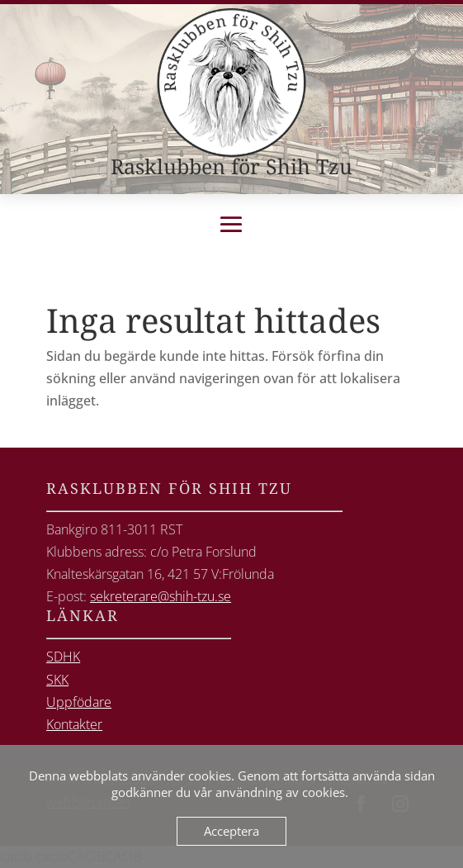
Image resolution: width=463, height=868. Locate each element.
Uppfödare (79, 702)
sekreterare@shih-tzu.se (161, 596)
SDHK (63, 657)
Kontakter (74, 724)
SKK (57, 680)
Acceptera (231, 831)
